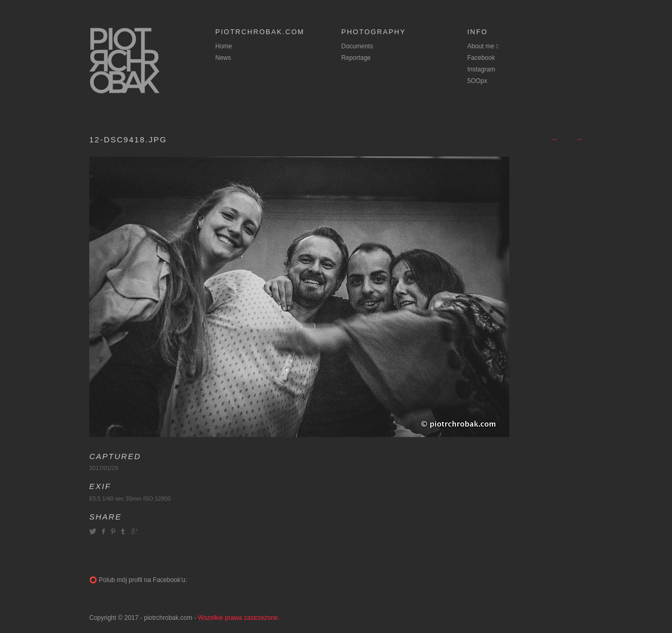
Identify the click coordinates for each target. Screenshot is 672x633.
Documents (357, 46)
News (223, 58)
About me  (483, 46)
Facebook (481, 58)
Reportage (356, 58)
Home (224, 46)
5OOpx (477, 81)
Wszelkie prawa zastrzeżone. (239, 618)
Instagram (481, 69)
